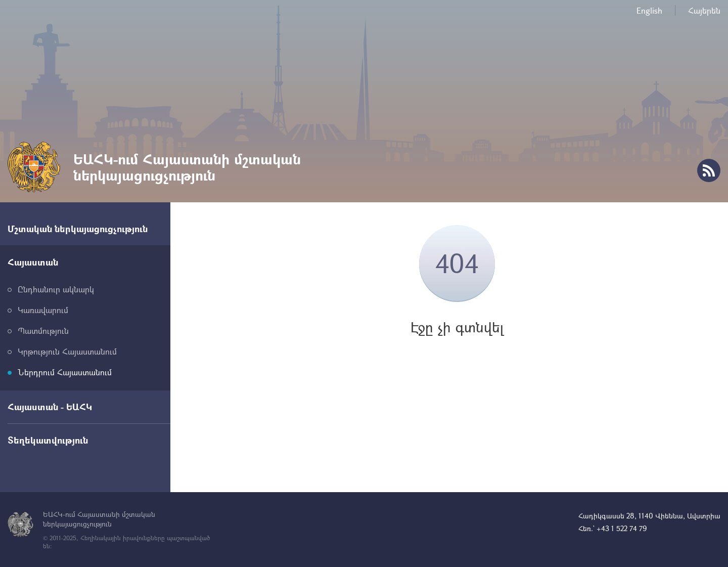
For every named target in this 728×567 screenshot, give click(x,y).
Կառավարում (43, 310)
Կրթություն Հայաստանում (67, 351)
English (649, 10)
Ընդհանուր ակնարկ (56, 289)
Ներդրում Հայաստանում (65, 372)
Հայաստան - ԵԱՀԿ (50, 407)
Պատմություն (43, 331)
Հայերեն (704, 10)
